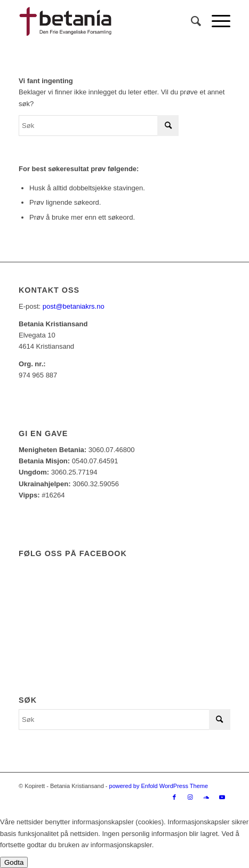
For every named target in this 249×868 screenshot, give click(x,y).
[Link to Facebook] (174, 797)
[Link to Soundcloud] (206, 797)
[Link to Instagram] (190, 797)
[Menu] (216, 21)
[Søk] (191, 21)
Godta (14, 862)
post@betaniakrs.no (74, 306)
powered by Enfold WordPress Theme (159, 786)
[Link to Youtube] (222, 797)
